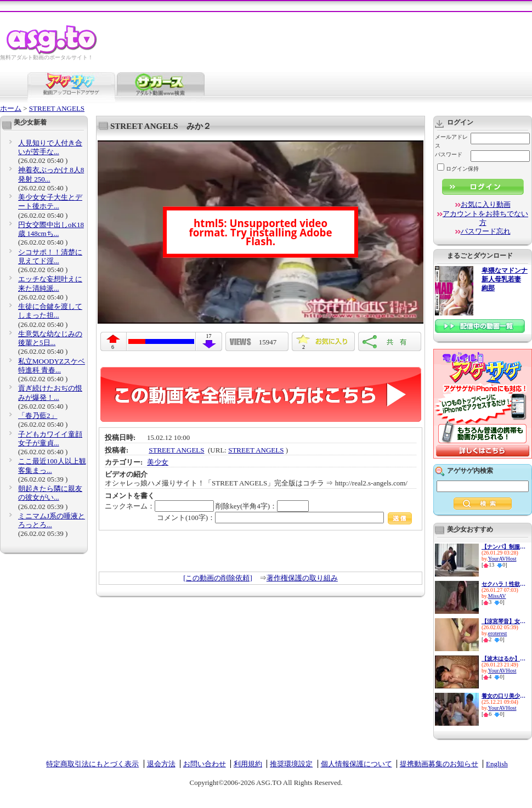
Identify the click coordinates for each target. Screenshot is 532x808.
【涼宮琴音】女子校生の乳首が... (503, 621)
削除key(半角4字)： (262, 506)
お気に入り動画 (486, 204)
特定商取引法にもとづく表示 (92, 764)
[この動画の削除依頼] (218, 578)
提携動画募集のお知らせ (439, 764)
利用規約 (248, 764)
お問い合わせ (205, 764)
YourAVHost (502, 559)
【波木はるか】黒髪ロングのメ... (503, 659)
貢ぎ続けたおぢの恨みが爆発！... (50, 392)
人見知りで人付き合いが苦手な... (50, 147)
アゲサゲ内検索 (470, 471)
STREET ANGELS (57, 108)
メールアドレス (451, 141)
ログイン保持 (458, 169)
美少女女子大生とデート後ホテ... (50, 202)
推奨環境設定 (291, 764)
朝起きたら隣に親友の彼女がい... (50, 493)
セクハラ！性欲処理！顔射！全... (503, 584)
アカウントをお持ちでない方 (485, 218)
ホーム (11, 108)
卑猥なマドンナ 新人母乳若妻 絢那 (505, 279)
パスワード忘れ (486, 231)
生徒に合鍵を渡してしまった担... (50, 311)
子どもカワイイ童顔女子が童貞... (50, 439)
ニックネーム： (159, 506)
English (497, 764)
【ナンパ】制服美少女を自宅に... (503, 547)
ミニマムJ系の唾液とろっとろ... (52, 520)
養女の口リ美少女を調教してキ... (503, 696)
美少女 (158, 462)
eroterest (497, 633)
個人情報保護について (356, 764)
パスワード (449, 154)
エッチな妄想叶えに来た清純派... (50, 283)
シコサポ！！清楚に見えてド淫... (50, 256)
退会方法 (161, 764)
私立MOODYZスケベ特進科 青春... (52, 366)
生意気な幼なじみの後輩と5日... (50, 338)
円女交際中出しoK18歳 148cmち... (51, 229)
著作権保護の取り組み (302, 578)
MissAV (497, 596)
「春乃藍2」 (38, 416)
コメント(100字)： (284, 518)
